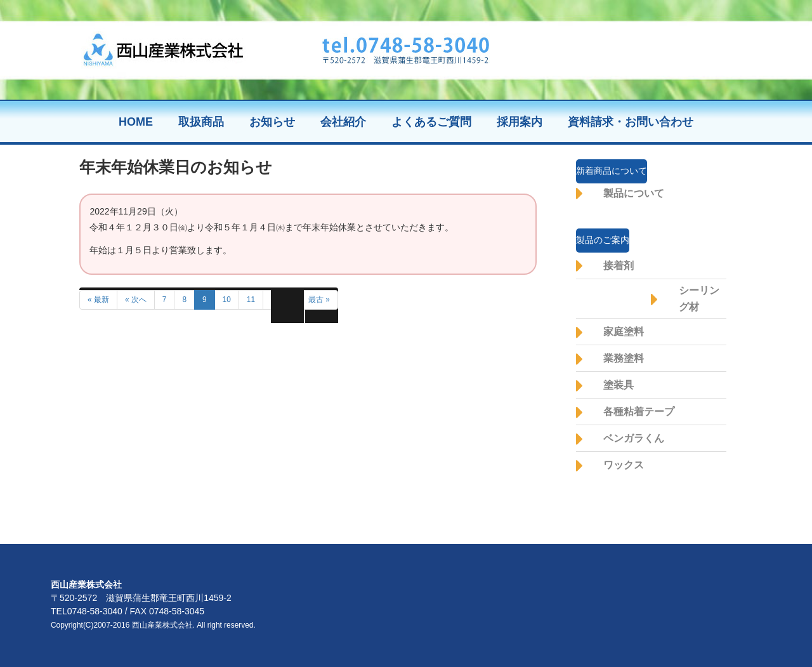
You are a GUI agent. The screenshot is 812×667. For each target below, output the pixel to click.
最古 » (319, 300)
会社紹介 (343, 122)
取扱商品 (201, 122)
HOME (136, 122)
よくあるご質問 (431, 122)
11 (251, 300)
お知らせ (272, 122)
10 (227, 300)
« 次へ (136, 300)
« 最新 (98, 300)
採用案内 (520, 122)
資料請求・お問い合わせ (631, 122)
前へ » (282, 300)
